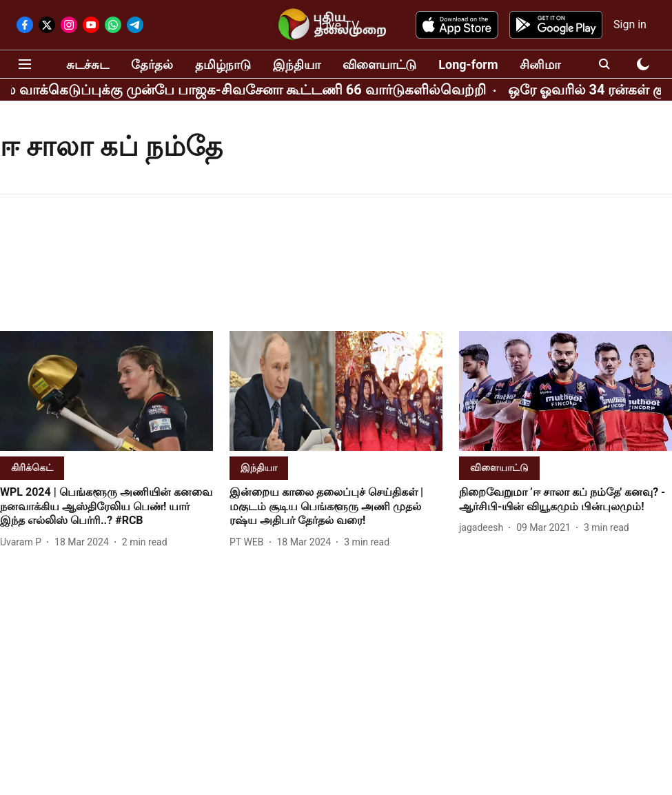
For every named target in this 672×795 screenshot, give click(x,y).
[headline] (106, 507)
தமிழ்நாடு (223, 64)
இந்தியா (297, 64)
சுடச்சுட (88, 64)
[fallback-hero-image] (106, 391)
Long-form (468, 64)
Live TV (339, 25)
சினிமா (540, 64)
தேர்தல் (152, 64)
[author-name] (23, 542)
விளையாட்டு (379, 64)
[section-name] (32, 467)
